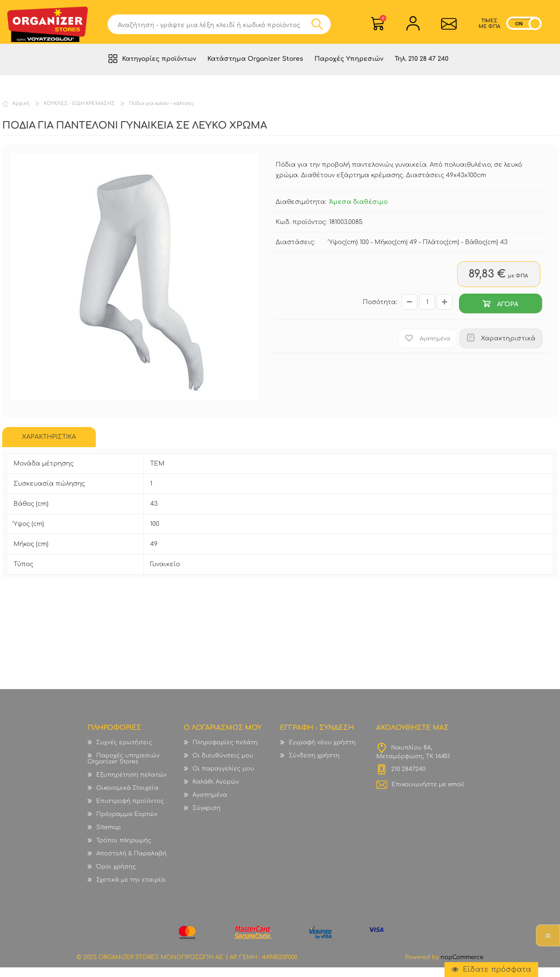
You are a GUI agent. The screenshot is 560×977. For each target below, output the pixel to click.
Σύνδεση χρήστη (314, 765)
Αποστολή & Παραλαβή (131, 863)
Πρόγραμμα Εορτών (127, 824)
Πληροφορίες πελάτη (225, 752)
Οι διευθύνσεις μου (223, 765)
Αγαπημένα (210, 805)
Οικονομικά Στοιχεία (127, 798)
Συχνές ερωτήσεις (124, 752)
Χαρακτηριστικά (508, 348)
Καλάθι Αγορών (383, 21)
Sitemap (108, 837)
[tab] (49, 447)
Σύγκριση (206, 818)
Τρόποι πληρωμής (124, 850)
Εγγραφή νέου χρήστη (322, 752)
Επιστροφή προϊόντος (130, 811)
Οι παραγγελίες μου (223, 778)
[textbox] (213, 27)
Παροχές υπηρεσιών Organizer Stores (124, 768)
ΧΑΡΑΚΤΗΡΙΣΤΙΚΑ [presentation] (49, 446)
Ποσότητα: (380, 312)
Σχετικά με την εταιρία (131, 889)
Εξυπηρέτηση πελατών (131, 784)
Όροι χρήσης (116, 876)
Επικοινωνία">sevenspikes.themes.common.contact (446, 27)
